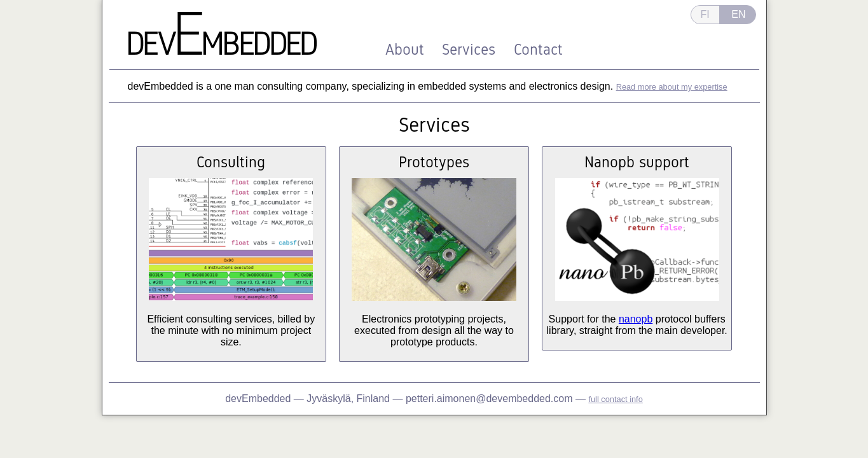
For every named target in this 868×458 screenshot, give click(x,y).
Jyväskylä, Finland (349, 399)
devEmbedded (258, 399)
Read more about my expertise (672, 87)
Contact (538, 49)
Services (469, 49)
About (405, 49)
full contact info (615, 399)
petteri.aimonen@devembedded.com (489, 399)
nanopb (636, 319)
